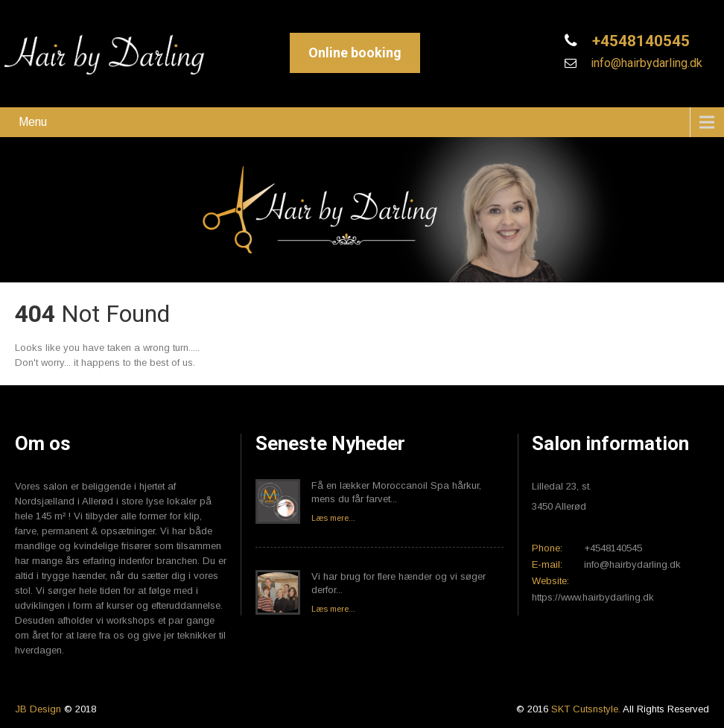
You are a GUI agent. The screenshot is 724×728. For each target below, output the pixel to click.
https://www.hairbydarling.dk (593, 597)
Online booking (355, 53)
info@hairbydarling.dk (645, 63)
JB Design (38, 709)
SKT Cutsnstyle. (587, 709)
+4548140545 (639, 41)
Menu (33, 122)
